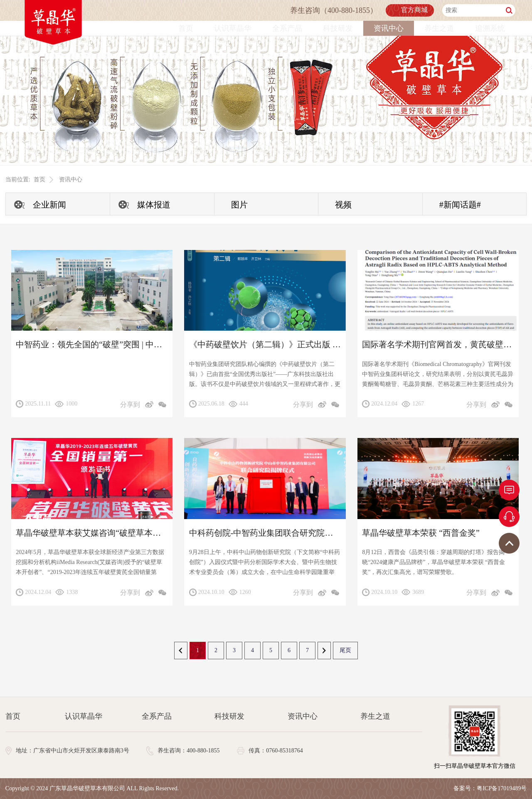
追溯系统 (490, 28)
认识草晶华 (233, 28)
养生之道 (439, 28)
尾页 (345, 650)
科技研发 (338, 28)
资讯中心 (389, 28)
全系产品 (287, 28)
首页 (186, 28)
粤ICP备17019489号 (502, 788)
